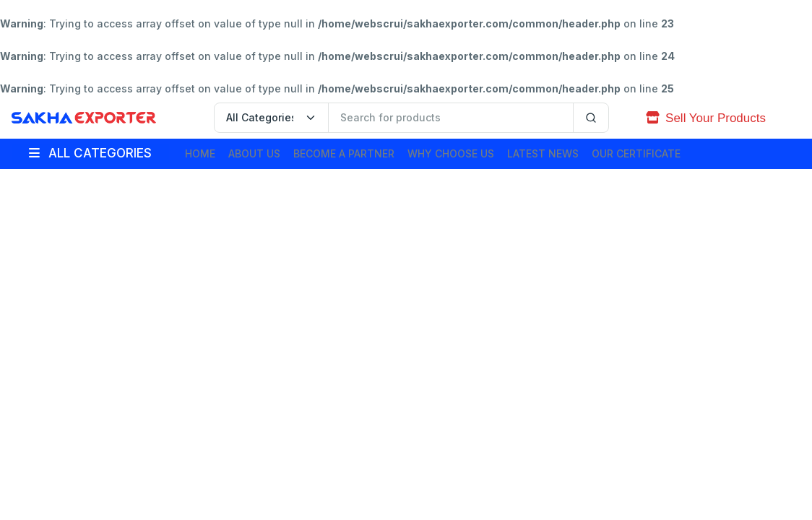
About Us (254, 153)
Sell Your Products (706, 118)
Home (200, 153)
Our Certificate (636, 153)
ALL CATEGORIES (90, 153)
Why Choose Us (451, 153)
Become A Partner (344, 153)
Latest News (543, 153)
